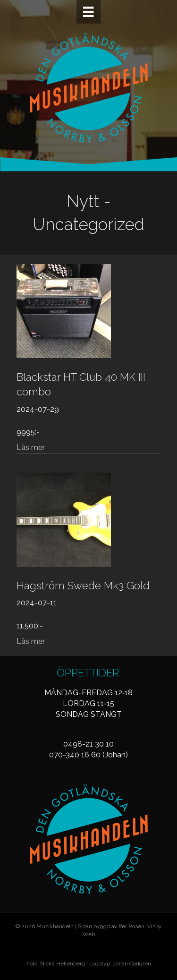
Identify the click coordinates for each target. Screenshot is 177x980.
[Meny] (88, 12)
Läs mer (31, 447)
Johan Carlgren (132, 964)
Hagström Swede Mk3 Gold (83, 586)
